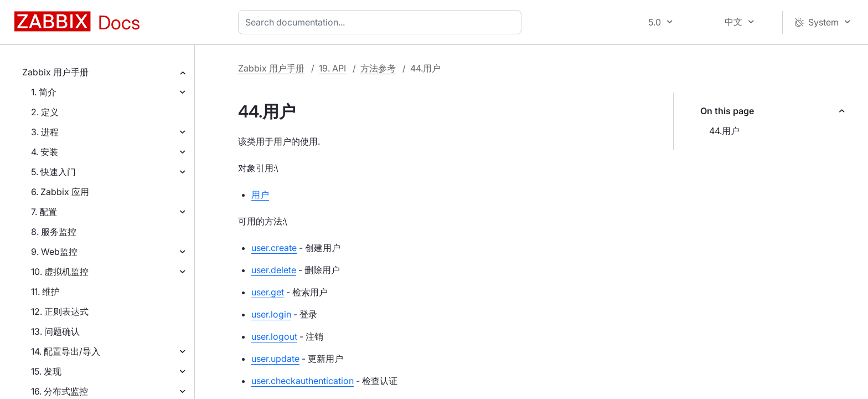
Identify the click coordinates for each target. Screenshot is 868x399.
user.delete (274, 270)
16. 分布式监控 (60, 391)
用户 (260, 195)
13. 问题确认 (55, 331)
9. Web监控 (54, 252)
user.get (268, 292)
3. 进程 (45, 132)
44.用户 (724, 131)
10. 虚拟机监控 (60, 272)
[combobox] (382, 22)
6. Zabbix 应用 (60, 192)
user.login (271, 314)
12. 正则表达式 (60, 311)
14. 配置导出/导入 (66, 351)
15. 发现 (46, 371)
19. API (332, 68)
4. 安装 (45, 152)
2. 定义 (45, 112)
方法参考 (378, 68)
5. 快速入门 (53, 172)
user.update (275, 359)
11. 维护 (45, 291)
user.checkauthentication (303, 381)
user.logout (274, 336)
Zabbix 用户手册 (55, 72)
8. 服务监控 (54, 232)
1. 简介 (44, 92)
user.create (274, 248)
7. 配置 (44, 212)
